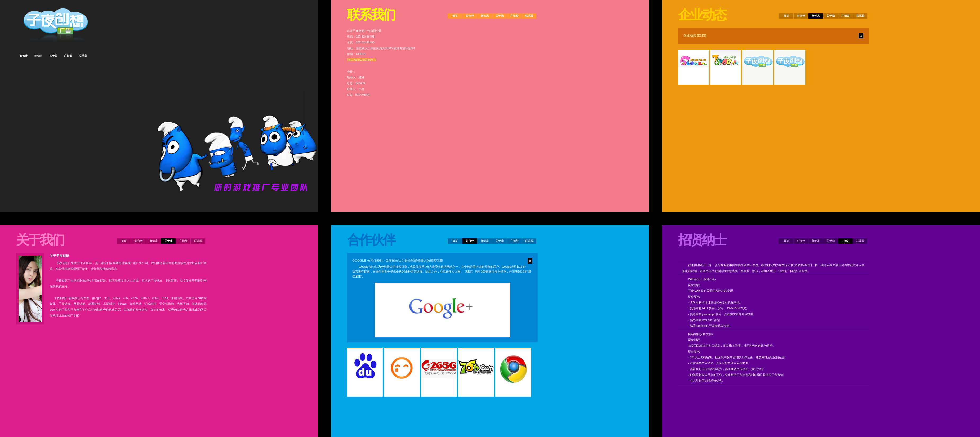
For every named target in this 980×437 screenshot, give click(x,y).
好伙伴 (139, 241)
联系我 (198, 241)
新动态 (154, 241)
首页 (124, 241)
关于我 (168, 241)
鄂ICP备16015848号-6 (362, 60)
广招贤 (183, 241)
